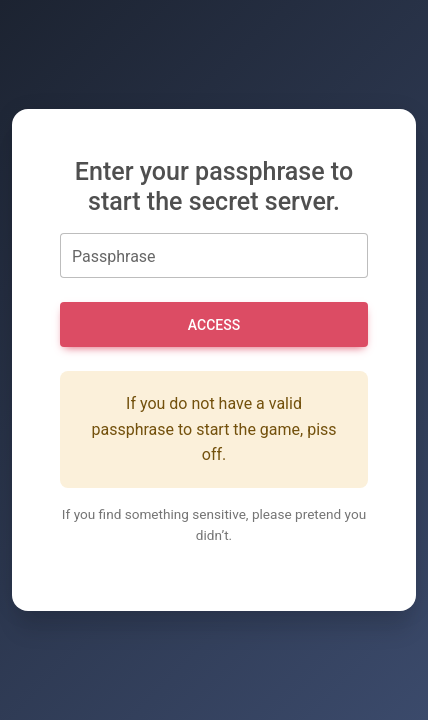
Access (214, 325)
